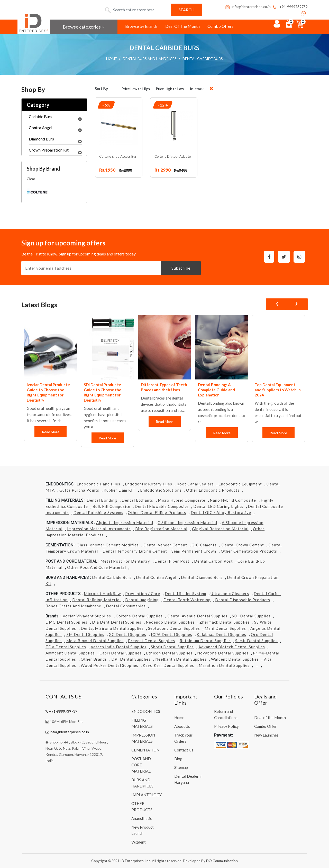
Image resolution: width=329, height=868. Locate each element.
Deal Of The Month (182, 26)
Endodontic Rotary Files (149, 484)
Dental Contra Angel (156, 577)
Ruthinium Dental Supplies (205, 641)
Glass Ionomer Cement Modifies (108, 545)
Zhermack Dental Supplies (225, 622)
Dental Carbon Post (213, 561)
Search (187, 10)
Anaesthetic (142, 818)
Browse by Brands (141, 26)
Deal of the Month (270, 718)
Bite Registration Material (161, 529)
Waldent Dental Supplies (235, 659)
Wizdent (139, 842)
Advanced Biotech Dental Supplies (232, 647)
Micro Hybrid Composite (182, 500)
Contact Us (184, 750)
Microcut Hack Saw (102, 594)
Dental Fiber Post (172, 561)
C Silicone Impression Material (187, 522)
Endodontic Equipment (240, 484)
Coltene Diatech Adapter (173, 156)
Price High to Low (170, 89)
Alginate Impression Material (125, 522)
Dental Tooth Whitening (187, 600)
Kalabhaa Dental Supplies (221, 634)
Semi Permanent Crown (194, 551)
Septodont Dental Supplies (174, 628)
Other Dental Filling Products (157, 512)
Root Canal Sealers (195, 484)
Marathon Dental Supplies (224, 665)
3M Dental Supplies (85, 634)
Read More (51, 432)
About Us (182, 726)
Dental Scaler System (185, 594)
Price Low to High (136, 89)
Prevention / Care (143, 594)
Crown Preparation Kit (55, 151)
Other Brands (94, 659)
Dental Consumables (126, 606)
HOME (112, 59)
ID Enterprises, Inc (135, 861)
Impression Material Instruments (99, 529)
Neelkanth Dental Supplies (181, 659)
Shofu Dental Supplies (172, 647)
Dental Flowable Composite (162, 506)
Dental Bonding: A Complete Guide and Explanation (273, 390)
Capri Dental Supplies (121, 653)
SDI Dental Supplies (251, 616)
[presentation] (277, 304)
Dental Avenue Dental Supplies (197, 616)
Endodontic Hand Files (98, 484)
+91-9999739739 (290, 7)
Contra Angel (55, 129)
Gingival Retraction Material (220, 529)
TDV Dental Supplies (66, 647)
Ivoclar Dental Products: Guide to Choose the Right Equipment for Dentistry (106, 392)
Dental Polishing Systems (98, 512)
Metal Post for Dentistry (125, 561)
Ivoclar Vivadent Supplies (86, 616)
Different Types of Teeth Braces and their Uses (221, 387)
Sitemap (181, 767)
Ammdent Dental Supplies (70, 653)
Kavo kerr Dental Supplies (168, 665)
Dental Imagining (142, 600)
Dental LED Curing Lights (218, 506)
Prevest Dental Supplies (152, 641)
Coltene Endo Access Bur (118, 156)
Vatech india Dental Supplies (119, 647)
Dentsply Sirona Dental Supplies (112, 628)
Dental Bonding (102, 500)
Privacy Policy (226, 726)
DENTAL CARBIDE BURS (203, 59)
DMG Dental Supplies (66, 622)
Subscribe (181, 268)
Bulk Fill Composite (111, 506)
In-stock (197, 89)
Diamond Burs (55, 140)
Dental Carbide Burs (112, 577)
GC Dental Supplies (127, 634)
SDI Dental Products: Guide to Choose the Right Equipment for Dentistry (160, 392)
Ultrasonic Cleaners (230, 594)
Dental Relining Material (97, 600)
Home (179, 718)
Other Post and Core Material (97, 567)
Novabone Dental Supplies (223, 653)
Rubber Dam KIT (120, 490)
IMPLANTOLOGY (147, 795)
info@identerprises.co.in (248, 7)
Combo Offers (220, 26)
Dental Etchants (137, 500)
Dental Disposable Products (243, 600)
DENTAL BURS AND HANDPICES (150, 59)
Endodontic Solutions (161, 490)
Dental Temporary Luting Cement (135, 551)
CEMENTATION (145, 750)
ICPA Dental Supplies (172, 634)
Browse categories (84, 27)
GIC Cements (204, 545)
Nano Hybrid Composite (233, 500)
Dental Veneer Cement (165, 545)
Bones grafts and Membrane (73, 606)
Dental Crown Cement (243, 545)
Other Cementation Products (249, 551)
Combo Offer (266, 726)
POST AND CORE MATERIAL (141, 765)
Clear (31, 179)
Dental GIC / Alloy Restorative (221, 512)
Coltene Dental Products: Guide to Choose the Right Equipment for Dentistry (50, 392)
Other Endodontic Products (213, 490)
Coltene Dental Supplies (139, 616)
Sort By (101, 88)
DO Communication (222, 861)
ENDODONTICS (146, 711)
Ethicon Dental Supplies (169, 653)
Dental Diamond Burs (202, 577)
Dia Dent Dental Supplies (117, 622)
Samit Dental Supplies (256, 641)
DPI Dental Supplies (131, 659)
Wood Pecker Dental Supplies (109, 665)
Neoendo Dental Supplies (170, 622)
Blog (178, 759)
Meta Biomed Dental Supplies (95, 641)
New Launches (266, 735)
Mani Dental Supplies (225, 628)
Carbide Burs (55, 118)
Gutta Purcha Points (79, 490)
